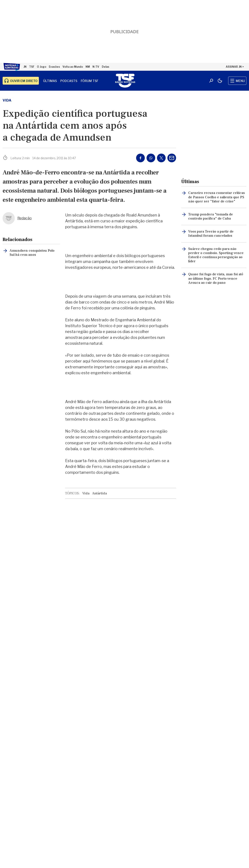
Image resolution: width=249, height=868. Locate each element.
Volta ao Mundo (73, 67)
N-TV (96, 67)
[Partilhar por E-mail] (172, 158)
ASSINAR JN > (235, 67)
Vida (7, 100)
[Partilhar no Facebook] (140, 158)
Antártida (99, 493)
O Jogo (42, 67)
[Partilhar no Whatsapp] (151, 158)
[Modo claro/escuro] (220, 81)
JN (25, 67)
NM (88, 67)
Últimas (50, 81)
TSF (32, 67)
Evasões (54, 67)
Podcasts (69, 81)
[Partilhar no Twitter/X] (161, 158)
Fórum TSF (90, 81)
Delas (106, 67)
